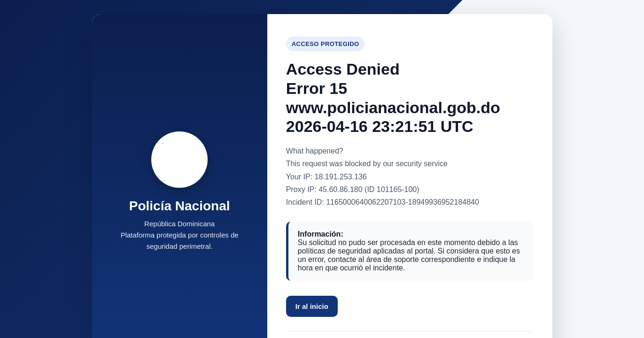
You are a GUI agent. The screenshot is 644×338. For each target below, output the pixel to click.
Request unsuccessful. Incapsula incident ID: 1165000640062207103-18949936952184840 (322, 169)
